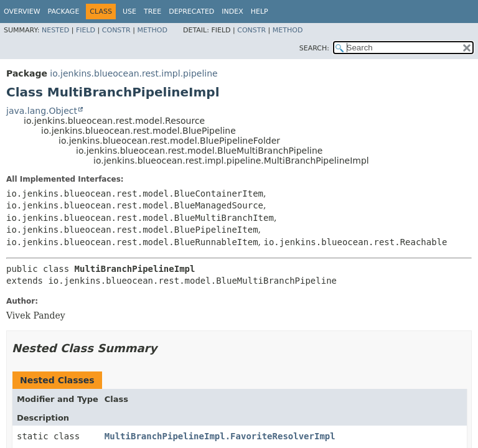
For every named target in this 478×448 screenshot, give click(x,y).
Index (232, 12)
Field (86, 30)
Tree (152, 12)
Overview (22, 12)
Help (260, 12)
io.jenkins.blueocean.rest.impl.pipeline (134, 73)
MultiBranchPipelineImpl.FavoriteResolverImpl (220, 436)
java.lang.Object (42, 111)
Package (64, 12)
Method (152, 30)
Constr (116, 30)
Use (129, 12)
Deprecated (191, 12)
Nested (55, 30)
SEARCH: (314, 48)
